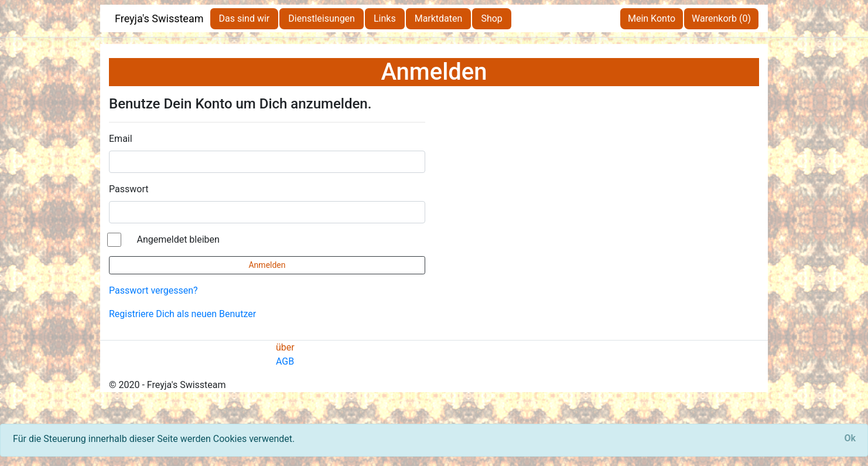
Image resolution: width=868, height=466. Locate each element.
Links (385, 18)
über (285, 347)
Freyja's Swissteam (159, 18)
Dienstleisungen (322, 18)
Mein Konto (652, 18)
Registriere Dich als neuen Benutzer (182, 314)
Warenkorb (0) (721, 18)
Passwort (129, 189)
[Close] (850, 438)
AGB (285, 361)
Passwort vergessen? (153, 290)
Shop (491, 18)
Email (121, 139)
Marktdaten (439, 18)
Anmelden (267, 265)
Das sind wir (245, 18)
